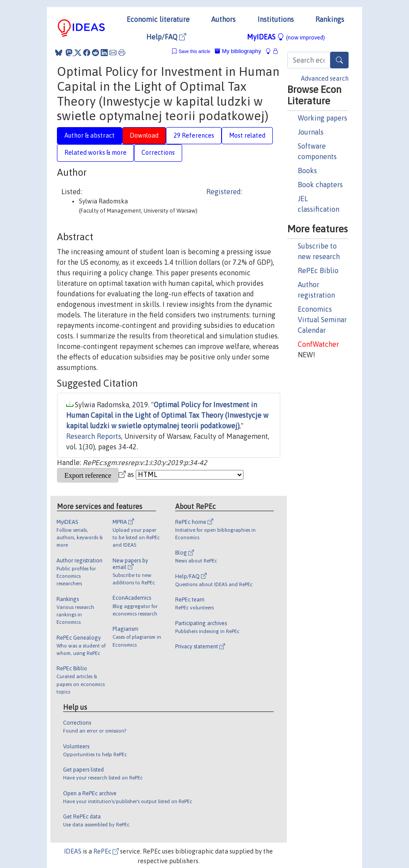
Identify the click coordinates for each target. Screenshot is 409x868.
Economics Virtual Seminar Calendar (322, 320)
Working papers (323, 118)
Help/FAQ (166, 37)
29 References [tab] (194, 135)
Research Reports (94, 436)
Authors (223, 19)
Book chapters (320, 185)
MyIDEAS (286, 37)
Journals (311, 132)
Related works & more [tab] (95, 153)
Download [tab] (144, 135)
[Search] (339, 60)
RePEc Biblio (318, 270)
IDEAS (73, 851)
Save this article (194, 52)
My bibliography (238, 51)
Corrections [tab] (158, 153)
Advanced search (325, 78)
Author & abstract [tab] (90, 135)
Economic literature (158, 19)
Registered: (224, 192)
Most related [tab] (247, 135)
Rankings (330, 19)
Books (307, 171)
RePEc (106, 851)
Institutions (276, 19)
